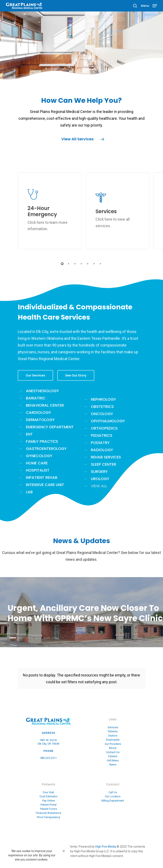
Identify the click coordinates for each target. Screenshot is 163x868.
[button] (64, 851)
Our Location (113, 796)
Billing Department (113, 801)
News (113, 764)
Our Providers (113, 744)
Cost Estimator (48, 796)
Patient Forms (48, 809)
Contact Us (113, 752)
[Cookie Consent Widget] (36, 855)
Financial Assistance (48, 813)
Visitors (113, 736)
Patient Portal (48, 805)
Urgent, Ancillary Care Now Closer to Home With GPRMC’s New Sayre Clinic (85, 613)
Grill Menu (113, 760)
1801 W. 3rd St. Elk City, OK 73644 (48, 742)
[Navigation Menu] (149, 5)
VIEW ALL (99, 486)
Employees (113, 740)
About (113, 748)
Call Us (113, 792)
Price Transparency (48, 817)
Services (113, 727)
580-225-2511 (48, 758)
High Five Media (106, 847)
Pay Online (48, 801)
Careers (113, 756)
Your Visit (48, 792)
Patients (113, 731)
